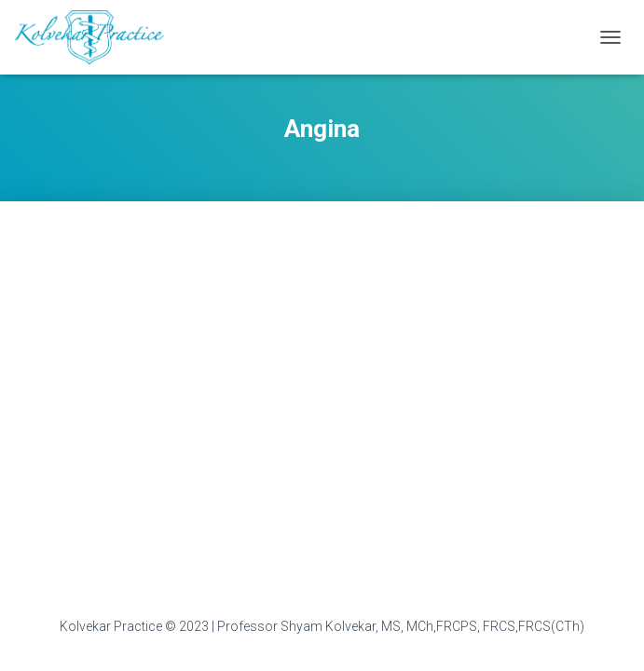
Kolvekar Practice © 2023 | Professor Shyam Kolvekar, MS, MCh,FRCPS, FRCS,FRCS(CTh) (322, 626)
